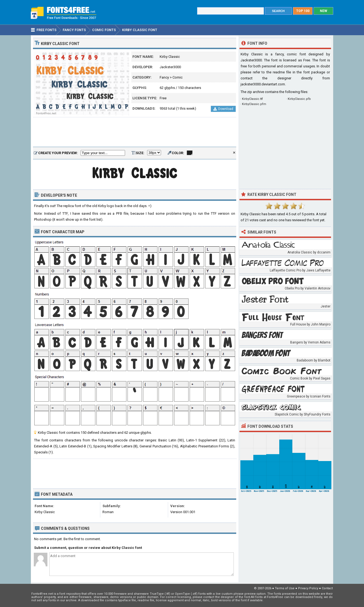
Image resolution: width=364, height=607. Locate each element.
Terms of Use (285, 588)
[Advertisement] (135, 132)
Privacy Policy (308, 588)
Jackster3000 (170, 67)
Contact (327, 588)
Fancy (164, 77)
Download (223, 109)
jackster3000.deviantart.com (263, 84)
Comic (178, 77)
